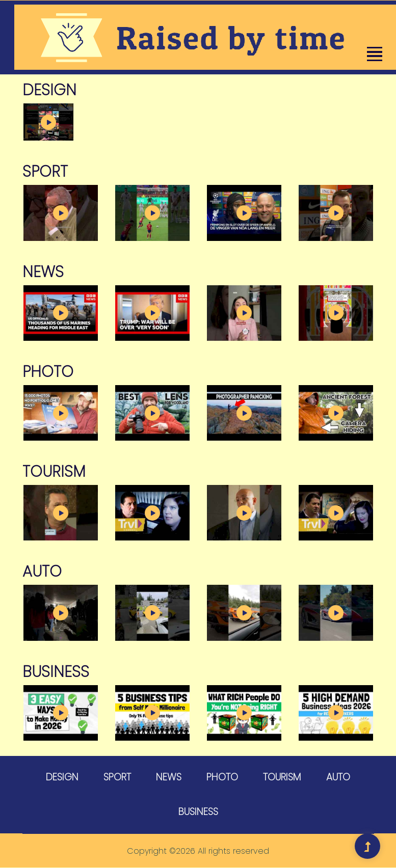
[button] (374, 54)
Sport (117, 777)
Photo (222, 777)
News (169, 777)
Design (62, 777)
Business (198, 812)
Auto (338, 777)
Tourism (282, 777)
